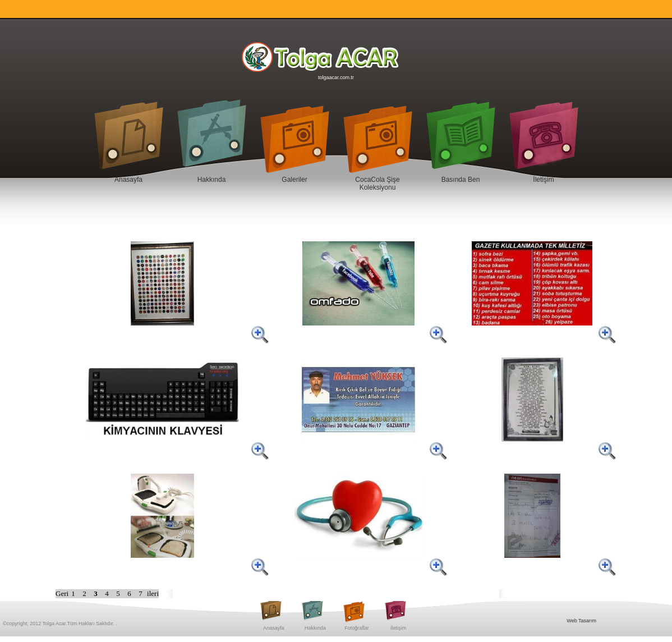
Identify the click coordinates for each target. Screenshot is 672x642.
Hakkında (212, 180)
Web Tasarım (581, 621)
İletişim (543, 180)
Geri (62, 593)
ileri (153, 593)
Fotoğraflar (357, 628)
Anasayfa (128, 180)
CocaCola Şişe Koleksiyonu (377, 184)
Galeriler (294, 180)
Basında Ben (461, 180)
